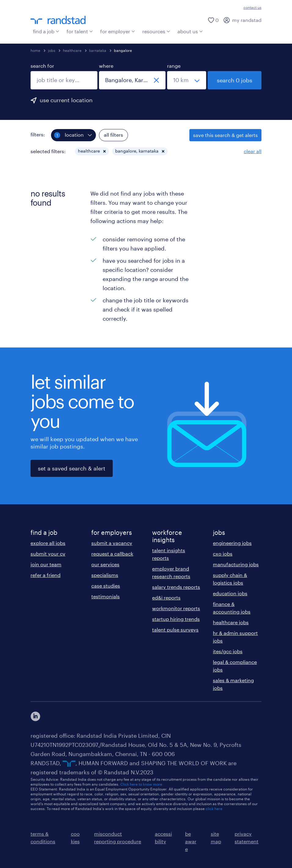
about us (190, 31)
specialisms (105, 575)
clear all (253, 151)
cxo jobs (223, 554)
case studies (106, 586)
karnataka (98, 50)
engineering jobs (232, 543)
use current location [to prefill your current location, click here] (66, 100)
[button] (104, 151)
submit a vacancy (112, 543)
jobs (52, 50)
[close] (156, 80)
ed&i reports (166, 598)
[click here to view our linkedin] (35, 716)
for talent (80, 31)
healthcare (72, 50)
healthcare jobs (231, 622)
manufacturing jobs (236, 564)
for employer (118, 31)
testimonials (106, 596)
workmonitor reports (176, 608)
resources (156, 31)
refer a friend (46, 575)
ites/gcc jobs (228, 651)
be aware (191, 841)
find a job (46, 31)
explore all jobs (48, 543)
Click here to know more (141, 784)
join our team (46, 564)
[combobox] (64, 80)
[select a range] (187, 80)
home (35, 50)
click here (214, 809)
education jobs (230, 593)
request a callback (112, 554)
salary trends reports (176, 587)
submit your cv (48, 554)
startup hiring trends (176, 619)
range (174, 66)
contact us (252, 7)
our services (105, 564)
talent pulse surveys (175, 630)
